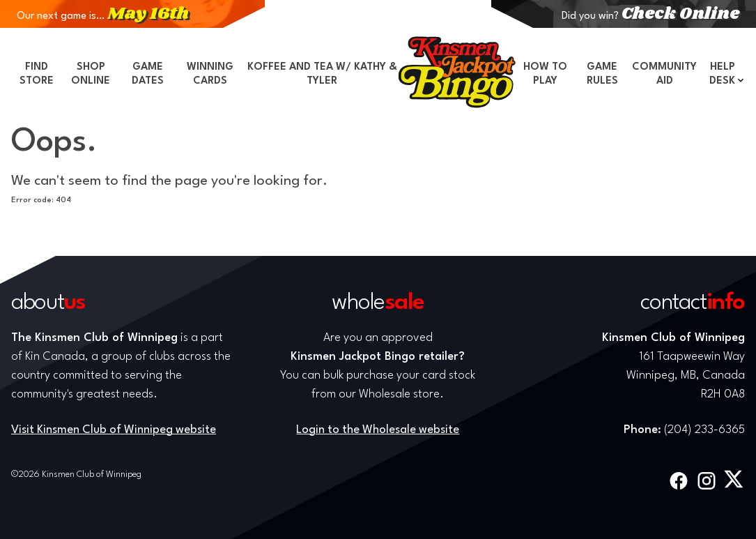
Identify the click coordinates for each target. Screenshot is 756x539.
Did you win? (650, 16)
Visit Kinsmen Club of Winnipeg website (114, 430)
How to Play (545, 74)
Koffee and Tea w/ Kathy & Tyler (322, 74)
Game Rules (602, 74)
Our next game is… (103, 16)
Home (457, 72)
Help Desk (722, 74)
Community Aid (664, 74)
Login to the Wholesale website (378, 430)
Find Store (37, 74)
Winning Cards (210, 74)
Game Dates (148, 74)
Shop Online (91, 74)
